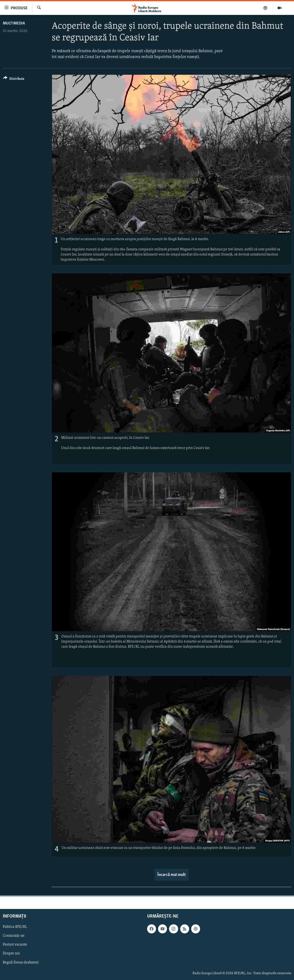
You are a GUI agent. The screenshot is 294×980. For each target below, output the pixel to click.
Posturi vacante (15, 945)
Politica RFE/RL (15, 927)
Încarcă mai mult (172, 875)
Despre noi (11, 953)
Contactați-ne (14, 936)
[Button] (14, 80)
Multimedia (14, 23)
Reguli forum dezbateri (21, 963)
